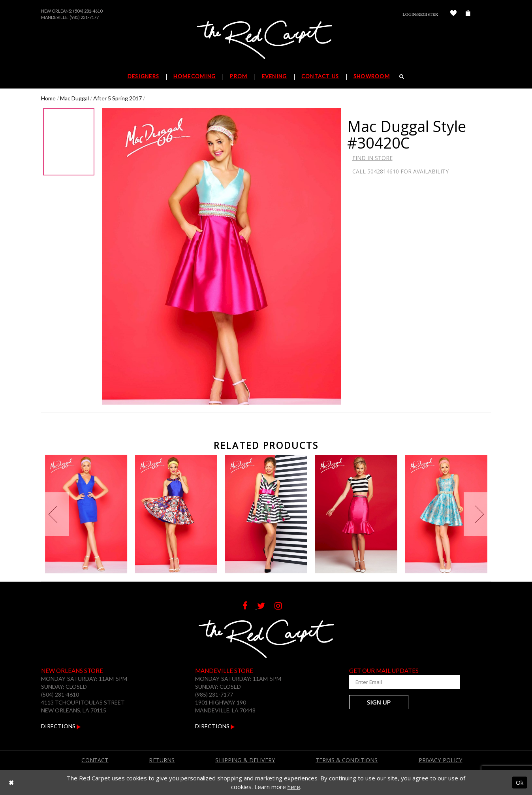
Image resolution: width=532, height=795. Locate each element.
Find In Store (372, 158)
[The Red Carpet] (266, 40)
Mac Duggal (74, 98)
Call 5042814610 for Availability (400, 171)
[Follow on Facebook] (250, 607)
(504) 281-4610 (88, 11)
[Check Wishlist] (453, 14)
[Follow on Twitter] (266, 607)
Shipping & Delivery (245, 760)
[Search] (402, 76)
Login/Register (420, 14)
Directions (61, 726)
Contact (95, 760)
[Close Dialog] (11, 783)
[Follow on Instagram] (282, 607)
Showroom (372, 76)
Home (48, 98)
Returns (162, 760)
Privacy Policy (441, 760)
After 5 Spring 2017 (117, 98)
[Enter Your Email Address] (397, 682)
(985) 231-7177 (84, 17)
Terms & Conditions (347, 760)
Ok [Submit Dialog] (520, 782)
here (294, 787)
